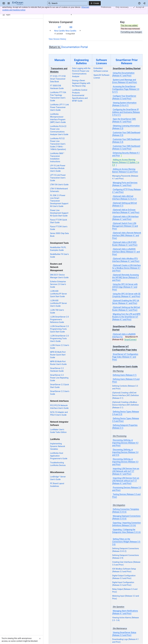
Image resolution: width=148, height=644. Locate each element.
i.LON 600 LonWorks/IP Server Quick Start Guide (59, 294)
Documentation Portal (75, 47)
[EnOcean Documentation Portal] (18, 3)
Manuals (60, 60)
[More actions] (140, 10)
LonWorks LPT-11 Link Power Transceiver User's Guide (59, 107)
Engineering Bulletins (81, 62)
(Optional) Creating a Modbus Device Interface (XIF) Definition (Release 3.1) (125, 405)
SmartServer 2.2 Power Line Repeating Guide (59, 378)
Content (52, 9)
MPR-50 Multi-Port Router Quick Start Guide (58, 355)
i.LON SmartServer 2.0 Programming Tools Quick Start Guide (59, 329)
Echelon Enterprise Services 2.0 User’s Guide (58, 284)
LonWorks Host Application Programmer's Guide (59, 456)
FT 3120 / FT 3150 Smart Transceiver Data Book (58, 79)
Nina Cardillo (60, 31)
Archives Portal (64, 9)
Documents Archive (81, 9)
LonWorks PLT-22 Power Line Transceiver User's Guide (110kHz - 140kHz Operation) (58, 144)
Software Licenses (101, 62)
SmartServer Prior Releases (127, 62)
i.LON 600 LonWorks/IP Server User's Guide (59, 303)
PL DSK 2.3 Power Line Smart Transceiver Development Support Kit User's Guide (59, 201)
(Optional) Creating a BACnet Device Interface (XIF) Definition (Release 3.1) (125, 395)
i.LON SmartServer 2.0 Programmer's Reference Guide (59, 319)
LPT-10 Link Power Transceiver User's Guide (58, 178)
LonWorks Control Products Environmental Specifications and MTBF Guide (80, 95)
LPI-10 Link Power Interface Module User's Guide (58, 168)
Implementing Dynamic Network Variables (58, 446)
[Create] (95, 3)
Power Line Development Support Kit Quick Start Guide (59, 213)
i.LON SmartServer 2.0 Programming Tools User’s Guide (59, 338)
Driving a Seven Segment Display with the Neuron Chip (81, 83)
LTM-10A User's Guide (59, 185)
